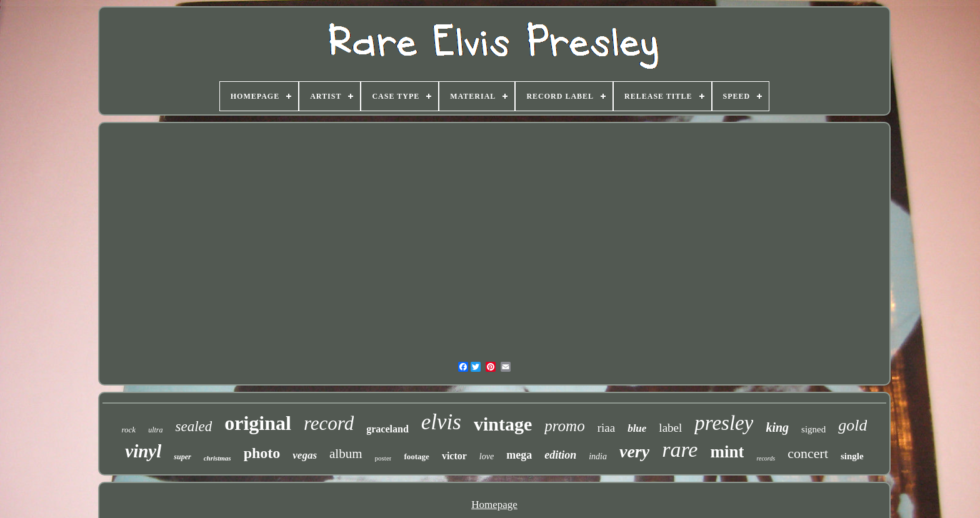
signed (813, 429)
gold (852, 425)
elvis (441, 422)
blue (637, 428)
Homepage (494, 505)
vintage (503, 424)
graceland (387, 429)
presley (724, 423)
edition (560, 455)
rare (680, 450)
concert (808, 453)
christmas (217, 458)
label (670, 428)
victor (454, 456)
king (777, 427)
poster (383, 458)
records (766, 458)
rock (129, 430)
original (258, 423)
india (598, 456)
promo (564, 426)
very (634, 451)
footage (416, 456)
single (852, 456)
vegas (305, 455)
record (329, 423)
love (487, 456)
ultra (155, 430)
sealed (193, 426)
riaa (606, 428)
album (346, 454)
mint (727, 452)
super (182, 457)
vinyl (143, 451)
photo (262, 453)
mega (519, 455)
